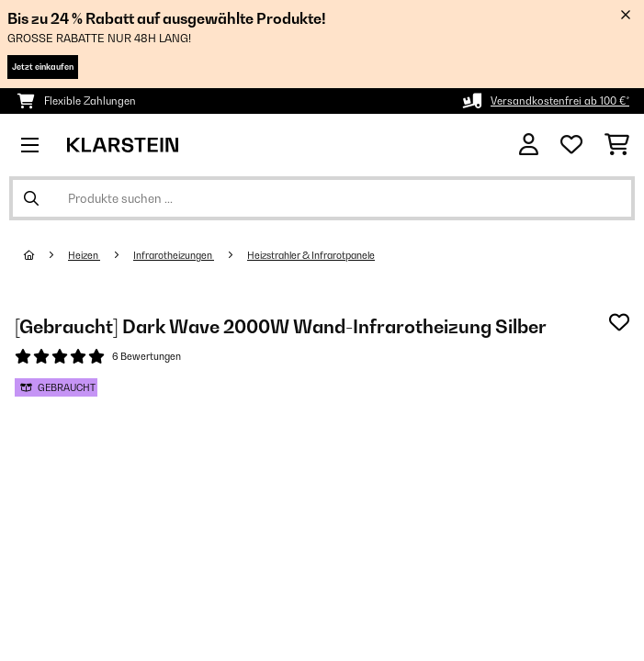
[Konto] (529, 145)
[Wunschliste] (571, 145)
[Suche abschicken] (31, 198)
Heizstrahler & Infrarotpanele (311, 255)
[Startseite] (46, 255)
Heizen (84, 255)
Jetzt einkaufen (43, 67)
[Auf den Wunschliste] (619, 322)
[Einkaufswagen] (617, 145)
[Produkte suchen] (322, 198)
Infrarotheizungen (174, 255)
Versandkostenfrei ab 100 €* (560, 101)
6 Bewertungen (147, 356)
